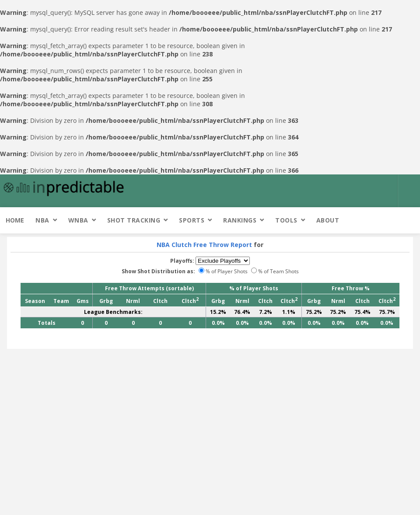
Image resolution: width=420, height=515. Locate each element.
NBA (42, 220)
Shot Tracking (134, 220)
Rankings (240, 220)
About (328, 220)
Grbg (106, 301)
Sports (192, 220)
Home (15, 220)
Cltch (160, 301)
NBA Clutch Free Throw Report (204, 245)
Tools (286, 220)
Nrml (133, 301)
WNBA (78, 220)
